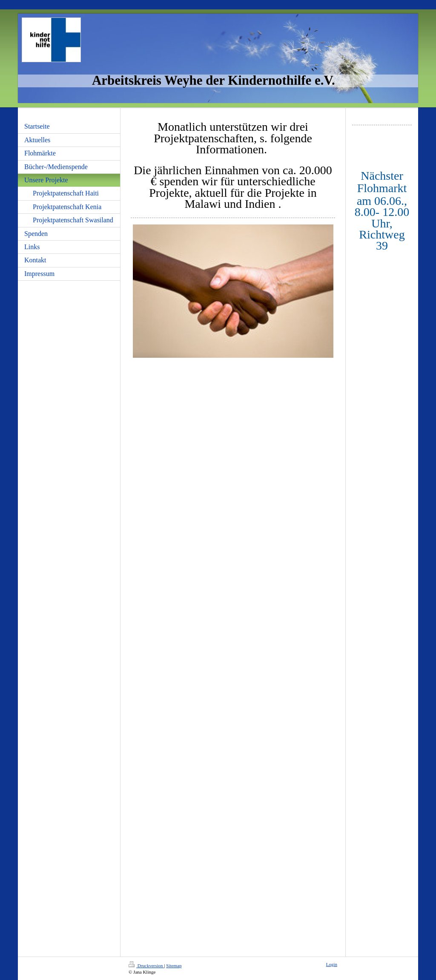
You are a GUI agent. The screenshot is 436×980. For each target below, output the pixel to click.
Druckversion (146, 966)
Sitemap (174, 966)
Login (332, 964)
